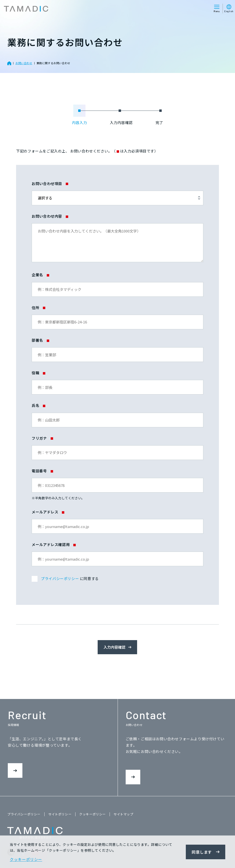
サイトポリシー (60, 814)
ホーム (9, 63)
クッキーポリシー (92, 814)
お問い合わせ (24, 63)
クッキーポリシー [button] (26, 859)
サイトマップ (123, 814)
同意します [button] (202, 852)
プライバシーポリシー (60, 578)
